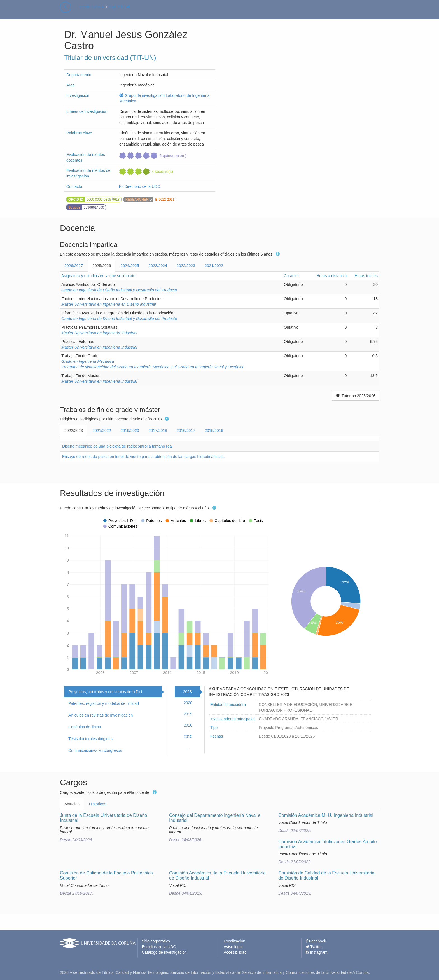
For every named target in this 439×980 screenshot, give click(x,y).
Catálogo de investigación (164, 952)
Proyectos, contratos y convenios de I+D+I (105, 692)
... (188, 748)
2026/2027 (74, 266)
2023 (187, 692)
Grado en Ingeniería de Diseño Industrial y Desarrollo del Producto (119, 290)
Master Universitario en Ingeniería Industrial (99, 333)
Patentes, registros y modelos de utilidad (104, 703)
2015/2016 (214, 431)
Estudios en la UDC (159, 947)
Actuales (72, 804)
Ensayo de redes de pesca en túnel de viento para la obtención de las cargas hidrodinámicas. (143, 457)
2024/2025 (130, 266)
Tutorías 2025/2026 (355, 396)
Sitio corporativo (156, 941)
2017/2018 (158, 431)
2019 (188, 714)
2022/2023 (186, 266)
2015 (188, 736)
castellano (92, 12)
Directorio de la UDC (140, 186)
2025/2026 (102, 266)
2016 (188, 725)
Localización (234, 941)
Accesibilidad (235, 952)
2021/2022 (214, 266)
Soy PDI (119, 12)
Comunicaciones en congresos (95, 750)
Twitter (314, 947)
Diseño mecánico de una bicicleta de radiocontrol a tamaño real (117, 446)
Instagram (317, 952)
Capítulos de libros (85, 727)
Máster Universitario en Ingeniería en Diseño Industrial (109, 304)
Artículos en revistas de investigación (101, 715)
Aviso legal (233, 947)
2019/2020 (130, 431)
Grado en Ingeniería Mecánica (88, 361)
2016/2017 (186, 431)
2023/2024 (158, 266)
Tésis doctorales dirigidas (90, 739)
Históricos (98, 804)
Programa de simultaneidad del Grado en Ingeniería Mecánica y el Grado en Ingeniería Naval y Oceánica (153, 367)
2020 (188, 703)
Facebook (316, 941)
